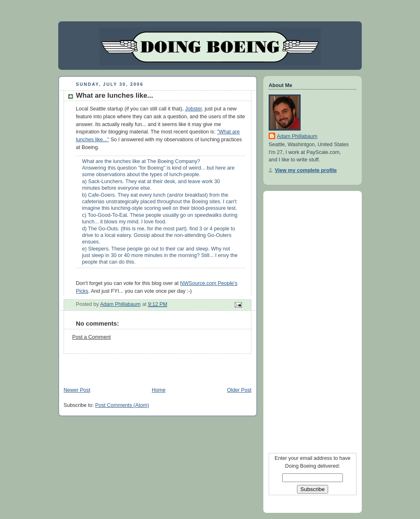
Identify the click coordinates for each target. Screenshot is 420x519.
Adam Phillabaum (297, 136)
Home (159, 390)
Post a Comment (91, 337)
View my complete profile (306, 170)
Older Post (239, 390)
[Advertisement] (154, 366)
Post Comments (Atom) (122, 405)
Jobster (193, 109)
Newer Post (77, 390)
